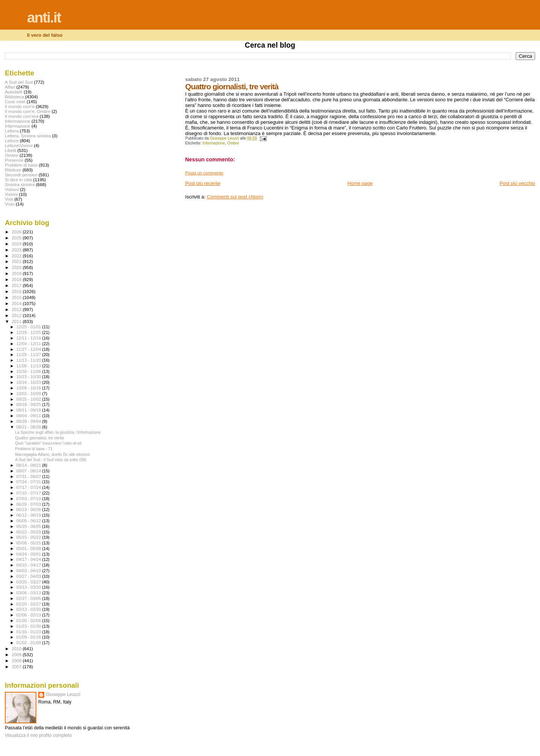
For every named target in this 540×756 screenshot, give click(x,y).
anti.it (44, 17)
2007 (17, 667)
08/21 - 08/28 (29, 427)
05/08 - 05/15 (29, 543)
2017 (17, 285)
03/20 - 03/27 (29, 582)
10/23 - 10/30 (29, 377)
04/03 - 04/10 (29, 571)
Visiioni (12, 189)
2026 (17, 232)
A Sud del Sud (19, 82)
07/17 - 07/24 (29, 487)
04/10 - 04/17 (29, 565)
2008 (17, 661)
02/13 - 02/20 (29, 609)
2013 (17, 309)
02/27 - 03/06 (29, 598)
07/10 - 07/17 (29, 493)
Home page (360, 183)
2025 (17, 238)
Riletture (13, 170)
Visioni (11, 194)
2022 (17, 256)
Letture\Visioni (19, 145)
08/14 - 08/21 (29, 465)
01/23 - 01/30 (29, 626)
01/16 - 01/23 (29, 632)
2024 (17, 244)
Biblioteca (14, 97)
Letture (12, 141)
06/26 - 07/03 (29, 504)
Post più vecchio (517, 183)
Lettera (12, 131)
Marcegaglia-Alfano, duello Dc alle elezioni (52, 454)
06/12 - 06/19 (29, 515)
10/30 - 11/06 (29, 371)
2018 (17, 279)
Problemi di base (21, 165)
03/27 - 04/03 (29, 576)
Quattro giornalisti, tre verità (39, 438)
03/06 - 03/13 (29, 593)
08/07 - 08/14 (29, 471)
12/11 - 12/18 (29, 338)
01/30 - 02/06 (29, 621)
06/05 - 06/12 (29, 521)
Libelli (10, 150)
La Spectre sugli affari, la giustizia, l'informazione (58, 432)
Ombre (233, 143)
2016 (17, 291)
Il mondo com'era (22, 116)
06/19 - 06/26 (29, 510)
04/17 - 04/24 (29, 559)
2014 (17, 303)
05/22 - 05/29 (29, 532)
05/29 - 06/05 (29, 526)
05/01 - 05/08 (29, 549)
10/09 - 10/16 (29, 388)
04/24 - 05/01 (29, 554)
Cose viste (15, 101)
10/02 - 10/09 (29, 394)
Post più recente (203, 183)
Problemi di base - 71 (34, 449)
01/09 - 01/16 (29, 637)
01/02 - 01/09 (29, 643)
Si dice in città (18, 180)
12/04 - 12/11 (29, 344)
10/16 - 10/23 (29, 382)
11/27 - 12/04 (29, 349)
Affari (10, 87)
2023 (17, 250)
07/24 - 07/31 (29, 482)
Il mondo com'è (20, 106)
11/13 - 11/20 (29, 360)
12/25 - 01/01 (29, 327)
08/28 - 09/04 (29, 421)
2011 (17, 321)
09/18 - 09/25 (29, 404)
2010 (17, 649)
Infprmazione (18, 126)
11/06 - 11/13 (29, 366)
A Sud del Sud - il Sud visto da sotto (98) (51, 460)
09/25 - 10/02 (29, 399)
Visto (10, 204)
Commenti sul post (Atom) (235, 197)
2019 (17, 273)
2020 (17, 267)
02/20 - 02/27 (29, 604)
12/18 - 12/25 (29, 332)
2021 (17, 261)
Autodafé (14, 92)
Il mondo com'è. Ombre (28, 111)
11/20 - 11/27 (29, 355)
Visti (9, 199)
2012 (17, 315)
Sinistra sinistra (20, 184)
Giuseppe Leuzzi (63, 694)
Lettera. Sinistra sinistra (28, 136)
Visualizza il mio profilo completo (38, 735)
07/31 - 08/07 (29, 476)
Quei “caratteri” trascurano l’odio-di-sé (48, 443)
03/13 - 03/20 (29, 587)
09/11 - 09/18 (29, 410)
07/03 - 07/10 (29, 499)
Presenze (14, 160)
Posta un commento (204, 173)
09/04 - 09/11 (29, 416)
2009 (17, 655)
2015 (17, 297)
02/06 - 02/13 (29, 615)
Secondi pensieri (21, 175)
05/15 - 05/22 (29, 537)
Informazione (214, 143)
